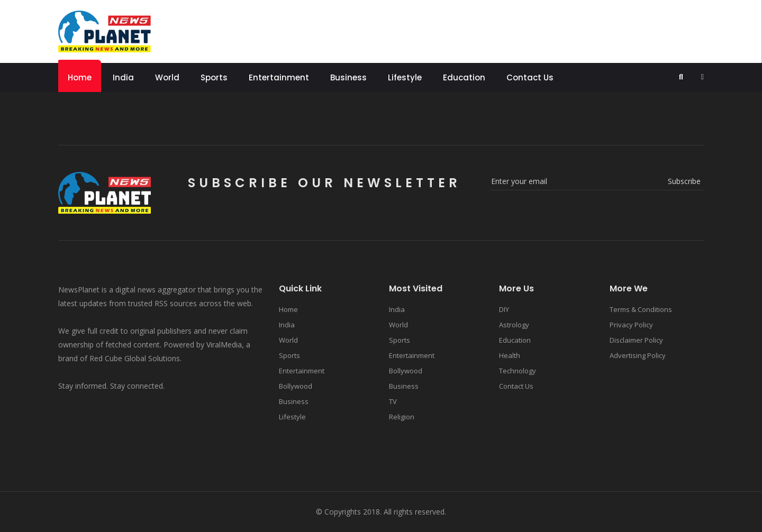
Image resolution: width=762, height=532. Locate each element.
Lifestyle (405, 77)
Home (80, 77)
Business (348, 77)
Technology (518, 371)
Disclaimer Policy (636, 340)
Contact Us (530, 77)
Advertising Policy (638, 355)
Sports (214, 77)
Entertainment (279, 77)
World (167, 77)
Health (510, 355)
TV (393, 401)
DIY (504, 309)
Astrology (514, 325)
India (123, 77)
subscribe (684, 181)
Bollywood (296, 386)
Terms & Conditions (641, 309)
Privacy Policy (631, 325)
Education (464, 77)
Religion (402, 417)
